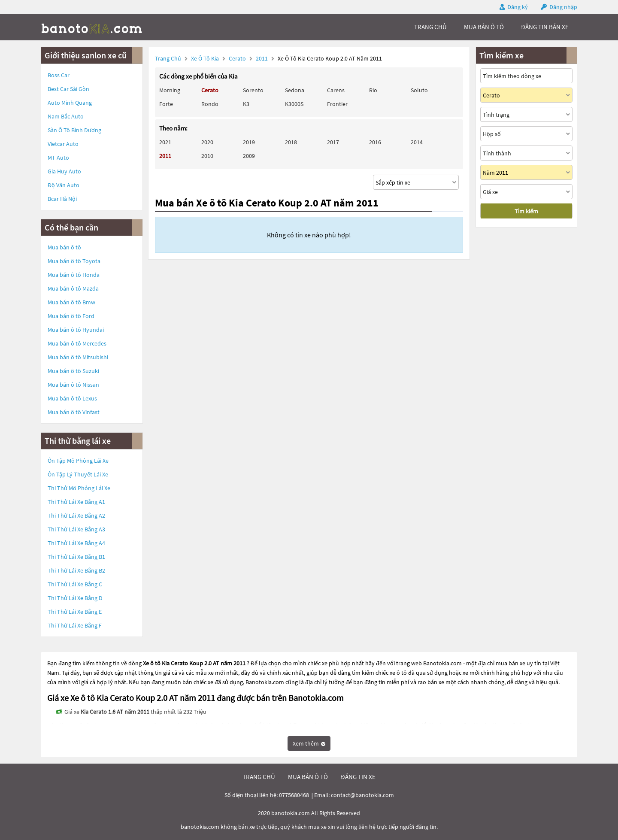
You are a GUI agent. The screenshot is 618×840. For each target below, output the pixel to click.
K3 (246, 104)
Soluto (419, 90)
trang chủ (430, 27)
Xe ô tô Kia (205, 58)
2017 (333, 142)
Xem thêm (309, 743)
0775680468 (294, 795)
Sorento (253, 90)
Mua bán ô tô (64, 247)
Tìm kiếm (526, 211)
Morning (170, 90)
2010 (207, 156)
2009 (249, 156)
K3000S (294, 104)
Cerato (238, 58)
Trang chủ (168, 58)
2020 (207, 142)
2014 (417, 142)
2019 (249, 142)
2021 (165, 142)
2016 (375, 142)
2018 (291, 142)
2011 (262, 58)
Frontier (337, 104)
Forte (166, 104)
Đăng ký (518, 7)
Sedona (295, 90)
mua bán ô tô (484, 27)
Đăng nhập (563, 7)
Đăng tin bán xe (545, 27)
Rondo (210, 104)
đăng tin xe (358, 777)
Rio (373, 90)
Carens (336, 90)
